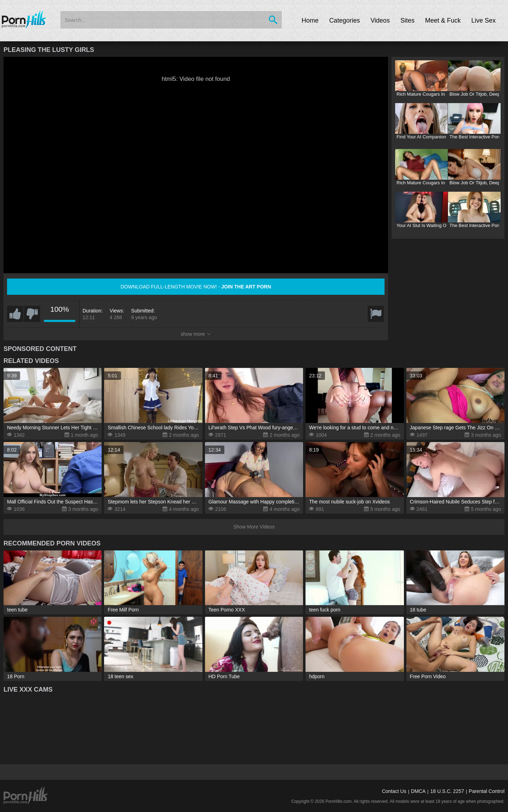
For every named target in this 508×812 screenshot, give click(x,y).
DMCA (418, 791)
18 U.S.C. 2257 (447, 791)
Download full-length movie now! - (196, 287)
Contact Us (394, 791)
